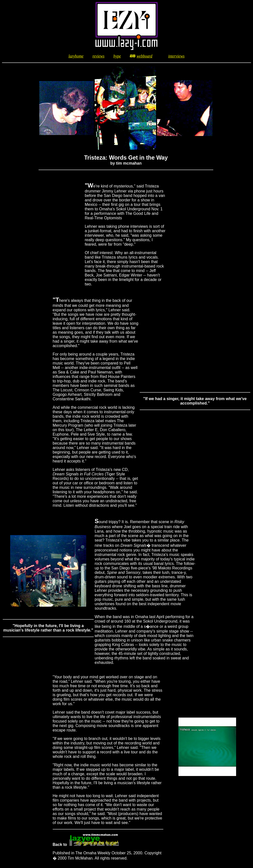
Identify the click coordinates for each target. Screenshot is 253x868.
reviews (98, 56)
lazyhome (76, 56)
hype (117, 56)
